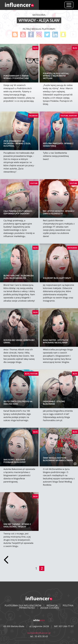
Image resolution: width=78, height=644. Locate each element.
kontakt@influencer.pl (39, 633)
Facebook (31, 34)
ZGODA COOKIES (50, 608)
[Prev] (6, 560)
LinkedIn (55, 34)
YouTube (23, 34)
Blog (15, 34)
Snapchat (63, 34)
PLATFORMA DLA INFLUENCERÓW (23, 605)
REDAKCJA (52, 605)
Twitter (47, 34)
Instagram (39, 34)
